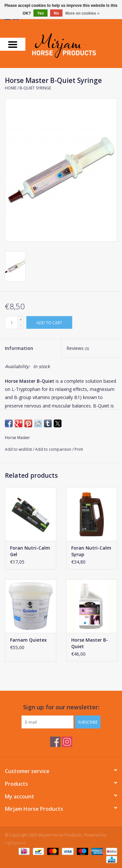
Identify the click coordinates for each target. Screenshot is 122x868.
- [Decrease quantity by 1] (20, 325)
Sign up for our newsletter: (61, 707)
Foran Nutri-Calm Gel (30, 551)
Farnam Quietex (28, 640)
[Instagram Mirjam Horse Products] (67, 742)
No (56, 13)
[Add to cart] (49, 322)
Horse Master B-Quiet (90, 643)
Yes (41, 13)
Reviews (78, 348)
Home (11, 88)
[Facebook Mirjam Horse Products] (55, 742)
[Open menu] (13, 44)
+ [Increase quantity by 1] (21, 320)
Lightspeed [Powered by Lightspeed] (15, 843)
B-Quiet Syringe (35, 88)
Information (19, 348)
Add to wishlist (19, 449)
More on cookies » (82, 13)
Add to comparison (54, 449)
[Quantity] (11, 323)
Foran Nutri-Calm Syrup (91, 551)
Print (79, 449)
